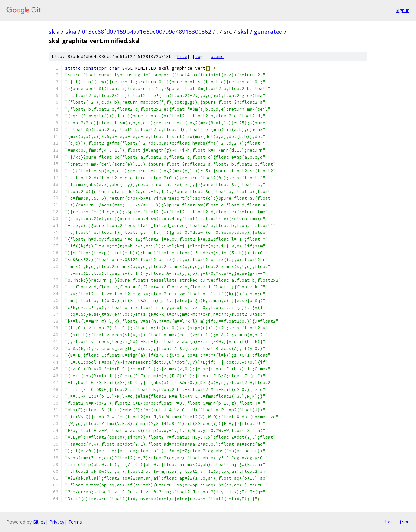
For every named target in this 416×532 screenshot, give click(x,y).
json (404, 522)
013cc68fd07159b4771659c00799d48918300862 (147, 32)
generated (268, 32)
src (228, 32)
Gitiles (39, 522)
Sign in (403, 10)
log (199, 56)
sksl (243, 32)
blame (217, 56)
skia (54, 32)
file (182, 56)
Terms (75, 522)
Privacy (57, 522)
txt (389, 522)
